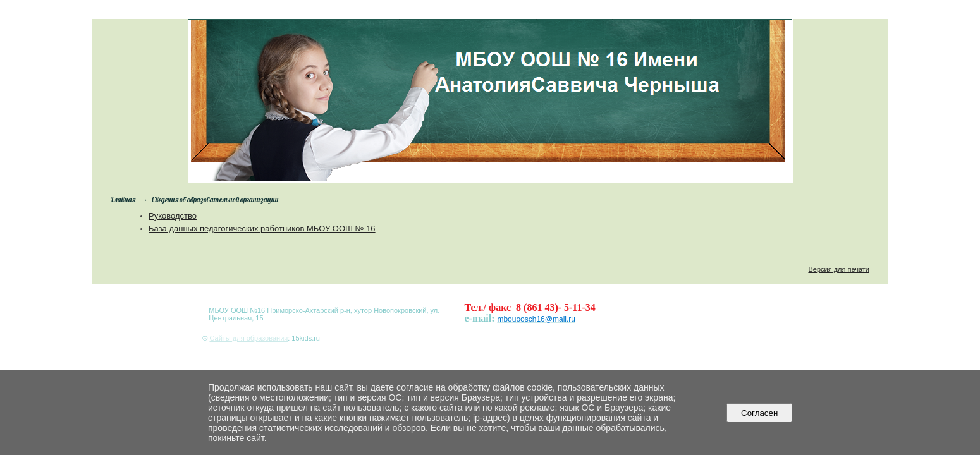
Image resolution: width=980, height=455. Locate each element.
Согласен (760, 413)
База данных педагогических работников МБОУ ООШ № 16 (262, 228)
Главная (123, 200)
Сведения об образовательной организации (215, 200)
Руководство (173, 216)
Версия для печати (839, 269)
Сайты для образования (248, 338)
